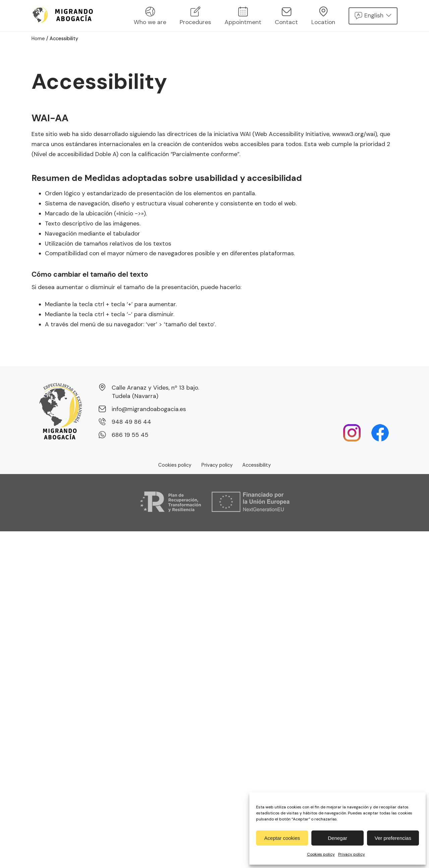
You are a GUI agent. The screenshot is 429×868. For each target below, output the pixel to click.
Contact (286, 16)
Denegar (338, 838)
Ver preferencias (393, 838)
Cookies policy (321, 854)
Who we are (150, 16)
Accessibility (257, 465)
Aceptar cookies (282, 838)
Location (323, 16)
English (374, 15)
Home (38, 39)
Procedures (195, 16)
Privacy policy (352, 854)
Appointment (243, 16)
